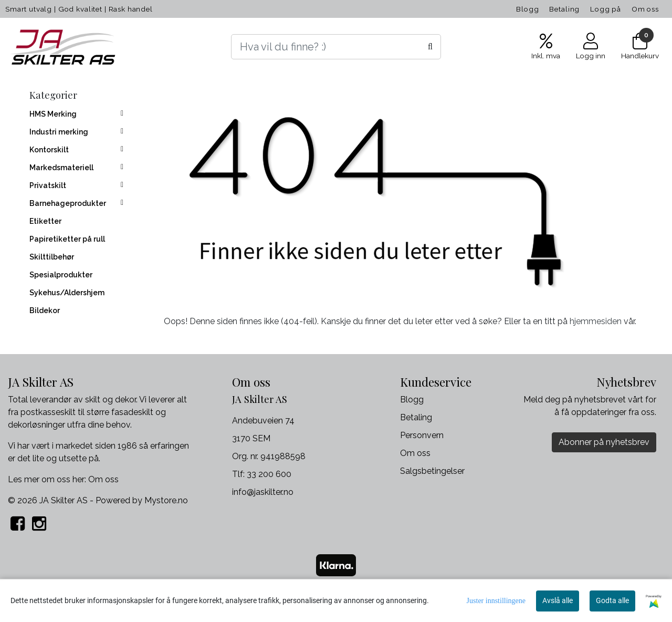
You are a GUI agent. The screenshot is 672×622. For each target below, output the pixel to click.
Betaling (564, 9)
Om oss (645, 9)
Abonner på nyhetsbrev (604, 442)
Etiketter (45, 221)
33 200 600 (269, 474)
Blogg (527, 9)
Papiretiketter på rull (67, 239)
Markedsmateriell (61, 168)
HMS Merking (53, 114)
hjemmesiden (596, 321)
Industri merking (59, 132)
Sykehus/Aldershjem (67, 293)
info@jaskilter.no (263, 492)
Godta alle (612, 600)
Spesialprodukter (61, 275)
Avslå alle (558, 600)
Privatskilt (48, 185)
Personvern (422, 435)
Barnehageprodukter (68, 203)
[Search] (336, 47)
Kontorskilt (49, 150)
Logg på (606, 9)
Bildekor (45, 310)
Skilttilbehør (52, 257)
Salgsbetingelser (432, 471)
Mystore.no (166, 500)
